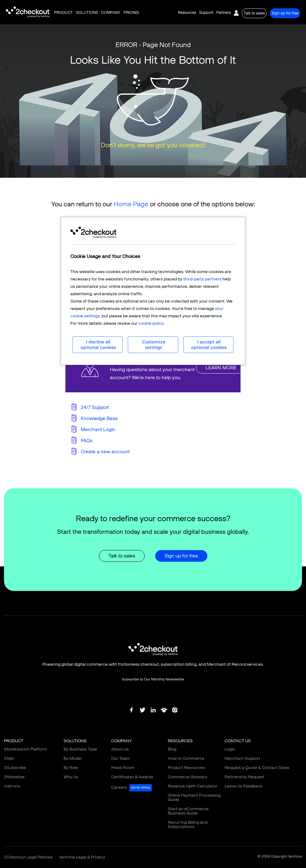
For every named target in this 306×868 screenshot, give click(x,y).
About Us (120, 749)
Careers (131, 788)
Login (230, 749)
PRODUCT (63, 13)
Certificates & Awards (132, 777)
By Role (71, 768)
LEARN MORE (221, 368)
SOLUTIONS (87, 13)
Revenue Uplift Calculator (192, 786)
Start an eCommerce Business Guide (188, 811)
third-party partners (202, 279)
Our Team (121, 758)
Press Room (123, 768)
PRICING (131, 13)
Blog (172, 749)
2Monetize (14, 777)
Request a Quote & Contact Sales (257, 768)
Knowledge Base (99, 418)
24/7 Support (95, 407)
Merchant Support (242, 758)
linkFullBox (153, 368)
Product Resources (186, 768)
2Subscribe (15, 768)
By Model (73, 758)
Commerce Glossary (188, 777)
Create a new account (105, 452)
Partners (224, 13)
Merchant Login (98, 429)
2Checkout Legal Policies (28, 857)
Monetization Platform (25, 749)
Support (206, 13)
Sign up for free (285, 13)
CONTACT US (238, 741)
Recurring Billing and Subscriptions (188, 824)
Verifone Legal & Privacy (82, 857)
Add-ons (12, 786)
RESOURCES (180, 741)
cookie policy (151, 323)
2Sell (9, 758)
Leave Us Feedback (243, 786)
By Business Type (80, 749)
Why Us (71, 777)
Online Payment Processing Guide (194, 797)
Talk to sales (254, 13)
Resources (187, 13)
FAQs (87, 440)
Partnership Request (244, 777)
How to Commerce (186, 758)
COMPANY (111, 13)
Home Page (131, 204)
